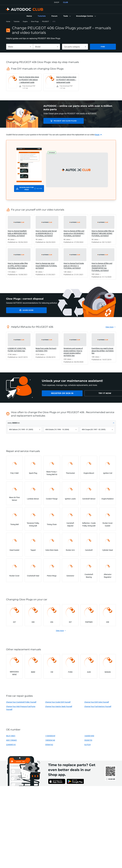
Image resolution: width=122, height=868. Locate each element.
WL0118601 (11, 736)
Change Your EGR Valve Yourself (97, 702)
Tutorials (17, 21)
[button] (67, 16)
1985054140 (50, 740)
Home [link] (8, 21)
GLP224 (87, 745)
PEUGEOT (46, 21)
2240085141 (11, 745)
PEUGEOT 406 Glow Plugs (61, 121)
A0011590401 (12, 740)
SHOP (57, 2)
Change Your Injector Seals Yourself (59, 706)
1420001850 (89, 736)
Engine (25, 21)
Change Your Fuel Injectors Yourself (98, 706)
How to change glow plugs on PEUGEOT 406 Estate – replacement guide (66, 80)
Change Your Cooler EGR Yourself (58, 702)
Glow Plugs (35, 21)
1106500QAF (50, 736)
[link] (29, 16)
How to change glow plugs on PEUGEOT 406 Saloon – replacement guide (29, 80)
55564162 (49, 745)
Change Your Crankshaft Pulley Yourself (21, 702)
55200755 (88, 740)
